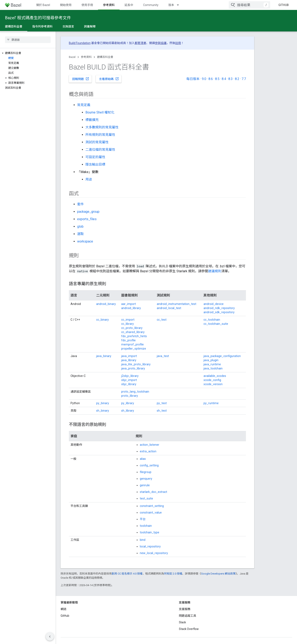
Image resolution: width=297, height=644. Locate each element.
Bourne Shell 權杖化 (100, 112)
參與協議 (161, 43)
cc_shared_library (133, 332)
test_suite (146, 498)
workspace (85, 241)
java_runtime (212, 364)
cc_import (128, 320)
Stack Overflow (189, 629)
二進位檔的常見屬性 (100, 150)
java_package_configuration (222, 356)
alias (143, 459)
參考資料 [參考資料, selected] (109, 5)
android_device (214, 304)
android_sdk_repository (219, 312)
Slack (182, 622)
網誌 (63, 609)
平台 (143, 519)
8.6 (211, 79)
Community (151, 5)
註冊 (178, 43)
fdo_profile (128, 340)
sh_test (162, 411)
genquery (146, 479)
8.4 (224, 79)
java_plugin (211, 360)
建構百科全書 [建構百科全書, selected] (14, 26)
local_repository (150, 546)
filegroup (146, 472)
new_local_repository (154, 553)
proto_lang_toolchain (135, 392)
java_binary (104, 356)
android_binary (106, 304)
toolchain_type (150, 532)
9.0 (204, 79)
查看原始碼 (109, 79)
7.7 (244, 79)
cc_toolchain (212, 320)
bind (143, 540)
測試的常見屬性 (97, 142)
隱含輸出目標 (95, 164)
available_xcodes (215, 376)
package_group (88, 212)
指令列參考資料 (42, 26)
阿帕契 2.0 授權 (173, 574)
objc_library (129, 384)
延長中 (129, 5)
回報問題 (81, 79)
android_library (131, 308)
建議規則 (215, 271)
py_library (128, 403)
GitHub (284, 5)
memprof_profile (132, 344)
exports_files (87, 219)
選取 (80, 234)
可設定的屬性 (95, 157)
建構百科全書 (105, 57)
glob (80, 226)
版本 (171, 5)
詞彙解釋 (90, 26)
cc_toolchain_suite (216, 324)
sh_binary (103, 411)
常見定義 (84, 105)
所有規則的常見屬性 (100, 135)
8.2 (237, 79)
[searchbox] (28, 40)
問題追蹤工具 (188, 616)
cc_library (128, 324)
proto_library (130, 396)
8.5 (217, 79)
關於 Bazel (43, 5)
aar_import (129, 304)
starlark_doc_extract (153, 492)
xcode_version (213, 384)
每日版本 (193, 79)
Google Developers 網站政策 (218, 574)
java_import (129, 356)
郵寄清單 (140, 43)
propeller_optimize (134, 349)
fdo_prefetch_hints (134, 336)
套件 (80, 204)
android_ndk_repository (219, 308)
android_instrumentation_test (177, 304)
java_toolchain (213, 368)
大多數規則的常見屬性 (102, 127)
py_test (162, 403)
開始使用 (66, 5)
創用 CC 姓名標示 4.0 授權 (127, 574)
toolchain (146, 526)
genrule (145, 485)
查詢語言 (68, 26)
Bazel (72, 57)
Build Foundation (80, 43)
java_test (163, 356)
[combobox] (249, 5)
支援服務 (185, 609)
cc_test (162, 320)
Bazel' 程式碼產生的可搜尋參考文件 (38, 18)
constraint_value (151, 513)
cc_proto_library (132, 328)
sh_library (128, 411)
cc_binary (102, 320)
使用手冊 (87, 5)
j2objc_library (130, 376)
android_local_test (169, 308)
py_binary (103, 403)
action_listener (150, 445)
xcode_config (212, 380)
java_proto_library (133, 368)
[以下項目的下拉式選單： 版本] (180, 5)
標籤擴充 (92, 120)
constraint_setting (152, 506)
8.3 (231, 79)
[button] (28, 53)
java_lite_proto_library (136, 364)
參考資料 (86, 57)
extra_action (148, 451)
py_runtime (211, 403)
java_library (129, 360)
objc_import (129, 380)
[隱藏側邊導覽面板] (50, 637)
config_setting (149, 465)
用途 (89, 179)
